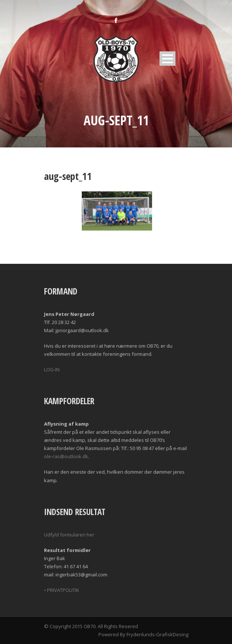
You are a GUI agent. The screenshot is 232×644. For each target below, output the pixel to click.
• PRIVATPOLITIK (62, 590)
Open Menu (167, 59)
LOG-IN (52, 369)
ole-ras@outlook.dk (66, 456)
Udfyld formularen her (69, 535)
